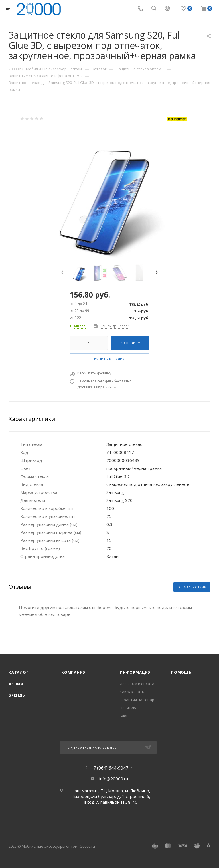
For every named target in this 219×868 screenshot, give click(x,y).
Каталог (19, 672)
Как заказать (132, 692)
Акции (16, 684)
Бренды (17, 695)
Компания (73, 672)
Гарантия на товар (137, 700)
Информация (135, 672)
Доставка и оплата (137, 684)
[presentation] (62, 272)
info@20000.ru (114, 779)
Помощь (181, 672)
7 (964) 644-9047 (111, 768)
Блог (124, 716)
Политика (129, 708)
